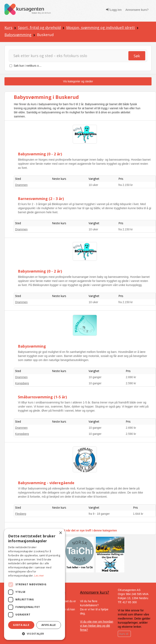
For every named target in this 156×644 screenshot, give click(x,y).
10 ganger (95, 377)
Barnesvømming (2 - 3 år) (41, 199)
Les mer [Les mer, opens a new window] (39, 576)
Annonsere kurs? (137, 10)
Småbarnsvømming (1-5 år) (42, 397)
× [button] (60, 533)
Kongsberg (22, 383)
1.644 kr (138, 514)
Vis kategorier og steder (78, 81)
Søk (137, 56)
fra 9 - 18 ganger (99, 514)
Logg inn (114, 10)
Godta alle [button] (21, 625)
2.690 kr (131, 377)
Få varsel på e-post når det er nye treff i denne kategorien (78, 530)
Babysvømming (18, 35)
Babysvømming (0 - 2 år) (40, 154)
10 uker (93, 185)
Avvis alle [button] (49, 625)
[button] (35, 634)
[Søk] (72, 56)
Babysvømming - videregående (46, 483)
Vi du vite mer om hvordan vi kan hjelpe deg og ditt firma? (97, 626)
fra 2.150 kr (126, 185)
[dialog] (35, 584)
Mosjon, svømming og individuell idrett (101, 28)
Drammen (21, 185)
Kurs (8, 28)
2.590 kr (131, 383)
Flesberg (21, 514)
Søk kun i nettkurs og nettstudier (34, 66)
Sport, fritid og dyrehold (39, 28)
